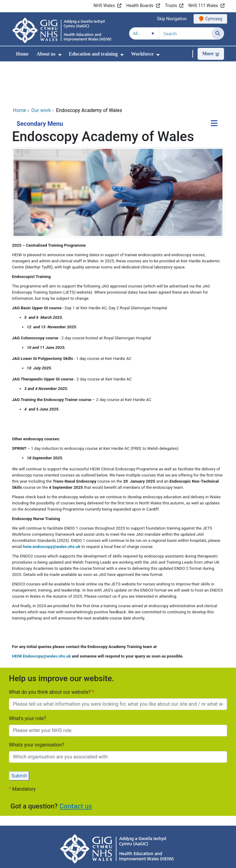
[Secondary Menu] (214, 83)
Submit (19, 735)
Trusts (171, 6)
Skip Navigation (172, 19)
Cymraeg (214, 19)
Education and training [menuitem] (93, 54)
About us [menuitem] (46, 54)
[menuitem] (60, 55)
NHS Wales (104, 6)
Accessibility (84, 837)
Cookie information (122, 837)
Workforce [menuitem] (142, 54)
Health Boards (140, 6)
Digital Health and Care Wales (185, 860)
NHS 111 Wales (203, 6)
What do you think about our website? (50, 652)
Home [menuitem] (22, 54)
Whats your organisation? (37, 704)
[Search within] (144, 33)
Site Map (190, 837)
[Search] (218, 33)
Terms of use (161, 837)
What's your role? (27, 678)
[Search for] (186, 33)
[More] (211, 54)
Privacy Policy (51, 837)
